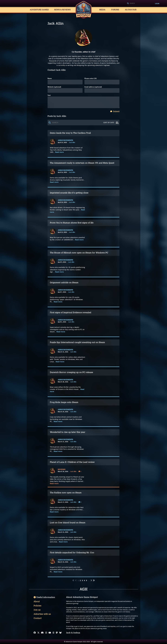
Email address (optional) (93, 87)
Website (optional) (54, 87)
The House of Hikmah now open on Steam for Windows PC (79, 253)
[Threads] (53, 633)
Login (157, 3)
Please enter (91, 79)
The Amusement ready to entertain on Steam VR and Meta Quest (82, 163)
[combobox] (139, 3)
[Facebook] (35, 633)
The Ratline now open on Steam (66, 493)
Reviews (62, 470)
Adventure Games (39, 10)
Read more (59, 152)
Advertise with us (42, 614)
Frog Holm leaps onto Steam (64, 402)
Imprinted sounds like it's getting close (69, 193)
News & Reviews (62, 10)
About (37, 601)
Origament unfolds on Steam (64, 283)
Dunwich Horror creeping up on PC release (71, 372)
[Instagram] (46, 633)
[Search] (139, 3)
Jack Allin (72, 142)
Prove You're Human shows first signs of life (72, 223)
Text (49, 95)
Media (102, 10)
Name (50, 79)
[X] (38, 633)
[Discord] (42, 633)
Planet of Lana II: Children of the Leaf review (72, 462)
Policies (37, 606)
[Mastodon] (57, 633)
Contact (38, 618)
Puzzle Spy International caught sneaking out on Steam (77, 342)
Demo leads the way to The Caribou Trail (71, 133)
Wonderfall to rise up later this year (68, 432)
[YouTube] (50, 633)
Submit (115, 111)
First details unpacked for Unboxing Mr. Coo (72, 553)
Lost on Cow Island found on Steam (68, 523)
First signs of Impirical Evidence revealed (71, 313)
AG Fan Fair (131, 10)
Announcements (65, 140)
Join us (37, 610)
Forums (115, 10)
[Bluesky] (60, 633)
